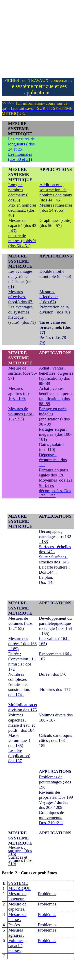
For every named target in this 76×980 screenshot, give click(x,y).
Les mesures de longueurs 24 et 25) (21, 144)
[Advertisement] (38, 40)
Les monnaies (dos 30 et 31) (20, 157)
